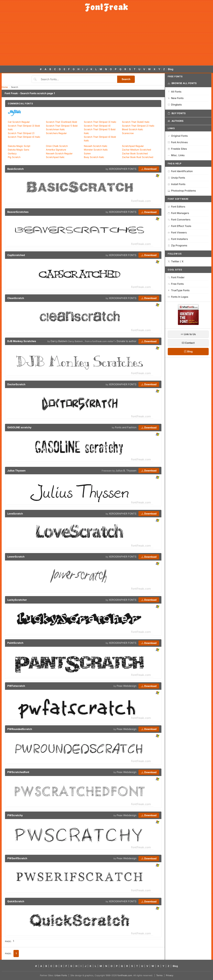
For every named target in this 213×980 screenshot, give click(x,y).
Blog (171, 69)
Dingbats (175, 105)
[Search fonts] (78, 79)
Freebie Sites (177, 149)
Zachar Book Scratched (135, 153)
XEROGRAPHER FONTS (123, 169)
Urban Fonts (61, 975)
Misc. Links (176, 155)
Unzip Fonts (176, 178)
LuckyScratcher (17, 600)
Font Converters (179, 220)
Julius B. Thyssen (126, 471)
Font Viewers (177, 232)
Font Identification (180, 171)
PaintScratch (15, 643)
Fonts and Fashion (126, 427)
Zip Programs (177, 245)
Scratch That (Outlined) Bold (61, 122)
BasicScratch (15, 169)
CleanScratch (16, 298)
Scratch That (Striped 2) (21, 133)
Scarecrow (128, 133)
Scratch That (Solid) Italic (136, 122)
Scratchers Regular (56, 133)
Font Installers (178, 239)
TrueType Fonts (179, 290)
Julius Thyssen (16, 471)
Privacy (170, 975)
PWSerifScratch (17, 858)
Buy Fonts (177, 113)
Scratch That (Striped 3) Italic (100, 122)
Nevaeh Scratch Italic (96, 146)
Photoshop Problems (182, 191)
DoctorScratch (16, 384)
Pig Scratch (14, 157)
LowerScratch (16, 557)
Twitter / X (176, 261)
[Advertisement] (106, 41)
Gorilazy (12, 153)
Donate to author (127, 341)
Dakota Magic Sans (18, 150)
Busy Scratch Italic (94, 157)
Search (126, 79)
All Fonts (175, 92)
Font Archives (178, 142)
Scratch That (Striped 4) (97, 126)
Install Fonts (177, 184)
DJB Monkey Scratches (22, 341)
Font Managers (178, 213)
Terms (159, 975)
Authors (176, 121)
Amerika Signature (56, 150)
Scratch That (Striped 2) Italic (138, 126)
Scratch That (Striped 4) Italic (24, 137)
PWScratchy (15, 815)
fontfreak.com (125, 975)
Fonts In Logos (178, 297)
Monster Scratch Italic (96, 150)
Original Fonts (178, 136)
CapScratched (16, 255)
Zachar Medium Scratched (137, 150)
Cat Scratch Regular (19, 122)
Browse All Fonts (182, 83)
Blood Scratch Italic (133, 129)
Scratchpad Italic (55, 157)
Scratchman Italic (55, 129)
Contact (188, 343)
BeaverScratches (18, 212)
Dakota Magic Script (19, 146)
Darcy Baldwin (59, 341)
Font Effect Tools (179, 226)
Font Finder (176, 277)
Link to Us (188, 334)
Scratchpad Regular (133, 146)
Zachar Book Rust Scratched (138, 157)
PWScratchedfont (18, 772)
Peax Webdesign (127, 686)
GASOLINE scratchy (19, 427)
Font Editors (176, 207)
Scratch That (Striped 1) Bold (62, 126)
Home (5, 87)
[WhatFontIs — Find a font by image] (188, 324)
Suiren (87, 153)
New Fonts (176, 98)
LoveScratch (15, 514)
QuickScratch (16, 901)
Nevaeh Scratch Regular (59, 153)
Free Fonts (176, 284)
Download (149, 169)
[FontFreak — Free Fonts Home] (106, 7)
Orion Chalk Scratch (57, 146)
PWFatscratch (16, 686)
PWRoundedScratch (20, 729)
